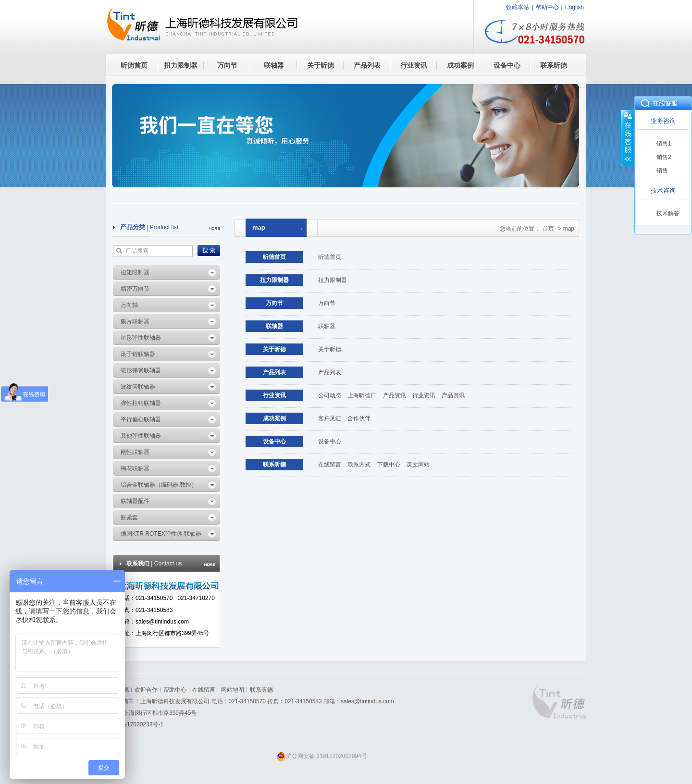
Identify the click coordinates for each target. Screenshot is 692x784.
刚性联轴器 (135, 452)
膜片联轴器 (135, 321)
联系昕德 (554, 65)
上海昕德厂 (362, 395)
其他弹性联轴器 (141, 436)
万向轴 (129, 305)
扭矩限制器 (135, 272)
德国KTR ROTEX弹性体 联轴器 (161, 534)
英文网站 (418, 465)
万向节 (227, 65)
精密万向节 (135, 289)
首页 (548, 229)
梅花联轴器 (135, 468)
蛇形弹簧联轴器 (141, 370)
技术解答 (668, 213)
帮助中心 (547, 7)
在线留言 (330, 465)
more (215, 228)
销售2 (664, 157)
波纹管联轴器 (138, 387)
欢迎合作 (146, 690)
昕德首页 (134, 65)
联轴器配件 (135, 501)
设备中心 (507, 65)
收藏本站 (518, 7)
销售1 (664, 144)
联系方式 (359, 465)
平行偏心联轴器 (141, 419)
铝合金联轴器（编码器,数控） (159, 485)
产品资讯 (395, 395)
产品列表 (367, 65)
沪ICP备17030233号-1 (135, 724)
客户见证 (330, 418)
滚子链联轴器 (138, 354)
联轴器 (274, 65)
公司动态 (330, 395)
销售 (662, 171)
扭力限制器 (181, 65)
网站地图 (233, 690)
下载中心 (389, 465)
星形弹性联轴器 (141, 338)
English (575, 7)
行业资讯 (414, 65)
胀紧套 (129, 517)
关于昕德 (321, 65)
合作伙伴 (359, 418)
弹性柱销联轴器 (141, 403)
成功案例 (460, 65)
